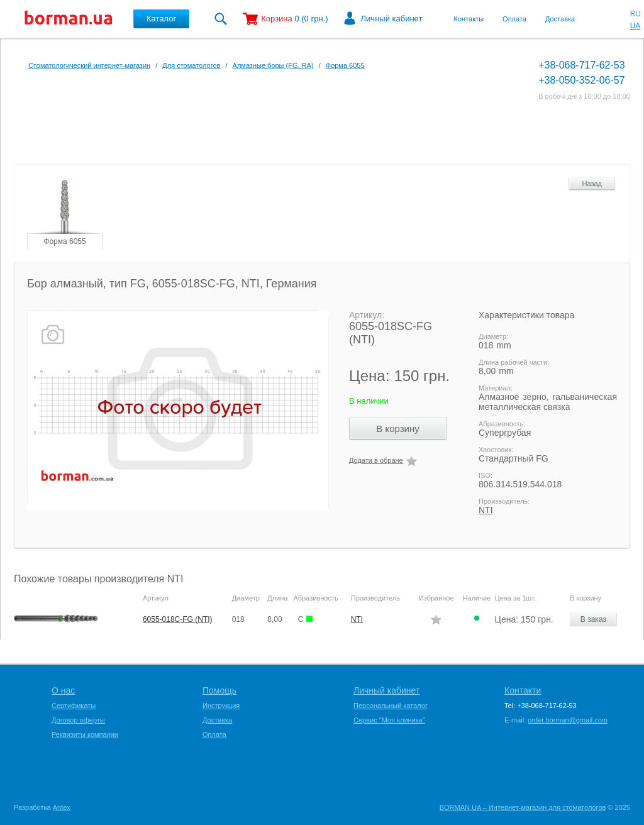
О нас (63, 690)
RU (636, 14)
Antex (62, 807)
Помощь (219, 690)
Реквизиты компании (85, 734)
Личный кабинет (392, 19)
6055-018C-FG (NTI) (178, 619)
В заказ (593, 619)
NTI (486, 510)
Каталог (161, 19)
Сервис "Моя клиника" (389, 720)
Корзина (277, 19)
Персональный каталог (391, 706)
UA (636, 26)
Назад (592, 184)
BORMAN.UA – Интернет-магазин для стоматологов (523, 807)
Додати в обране (376, 460)
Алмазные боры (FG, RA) (273, 65)
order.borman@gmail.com (568, 720)
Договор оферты (78, 720)
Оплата (514, 19)
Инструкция (221, 706)
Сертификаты (74, 706)
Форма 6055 (345, 65)
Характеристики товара (526, 315)
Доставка (560, 19)
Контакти (523, 690)
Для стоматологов (191, 65)
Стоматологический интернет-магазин (89, 65)
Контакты (469, 19)
